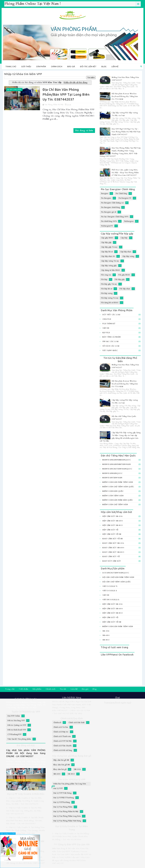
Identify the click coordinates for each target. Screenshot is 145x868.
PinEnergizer (129, 221)
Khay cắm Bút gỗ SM (113, 539)
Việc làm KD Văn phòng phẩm (19, 739)
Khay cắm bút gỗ (111, 557)
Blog (104, 67)
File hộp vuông (107, 293)
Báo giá (71, 67)
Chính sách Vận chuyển (63, 746)
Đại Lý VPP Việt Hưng (63, 793)
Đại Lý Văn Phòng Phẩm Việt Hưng (67, 821)
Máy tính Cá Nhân (112, 337)
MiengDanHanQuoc (112, 473)
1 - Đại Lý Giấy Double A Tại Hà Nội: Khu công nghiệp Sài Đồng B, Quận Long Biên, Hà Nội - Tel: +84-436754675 (25, 801)
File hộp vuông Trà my (110, 298)
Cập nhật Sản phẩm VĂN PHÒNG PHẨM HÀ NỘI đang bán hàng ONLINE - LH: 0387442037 (26, 753)
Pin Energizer (106, 198)
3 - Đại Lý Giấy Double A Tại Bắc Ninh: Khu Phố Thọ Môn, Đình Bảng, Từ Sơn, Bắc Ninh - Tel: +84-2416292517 (25, 821)
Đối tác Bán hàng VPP (16, 721)
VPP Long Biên (15, 90)
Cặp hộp (124, 238)
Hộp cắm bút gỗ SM (112, 534)
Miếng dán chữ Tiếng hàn (115, 505)
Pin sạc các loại (110, 341)
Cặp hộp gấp (106, 242)
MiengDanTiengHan (112, 478)
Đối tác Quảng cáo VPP (17, 725)
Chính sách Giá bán (61, 727)
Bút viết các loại (111, 315)
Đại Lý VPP (58, 788)
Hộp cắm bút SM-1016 (112, 516)
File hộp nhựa (125, 289)
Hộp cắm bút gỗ (110, 530)
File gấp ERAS (124, 275)
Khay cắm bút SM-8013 (113, 552)
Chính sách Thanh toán (62, 736)
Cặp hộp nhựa (126, 252)
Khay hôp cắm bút (112, 561)
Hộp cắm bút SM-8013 (112, 525)
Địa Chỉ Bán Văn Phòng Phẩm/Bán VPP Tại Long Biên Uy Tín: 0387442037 (66, 94)
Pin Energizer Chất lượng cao (112, 203)
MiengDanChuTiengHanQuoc (117, 469)
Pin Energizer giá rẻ (109, 212)
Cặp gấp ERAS (107, 238)
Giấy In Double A (111, 600)
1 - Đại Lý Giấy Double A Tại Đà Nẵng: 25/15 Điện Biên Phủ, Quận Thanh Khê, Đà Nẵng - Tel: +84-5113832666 (71, 837)
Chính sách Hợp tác (61, 732)
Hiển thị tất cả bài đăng (76, 82)
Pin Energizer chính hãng (110, 207)
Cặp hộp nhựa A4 (108, 256)
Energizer (105, 193)
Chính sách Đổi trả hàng (63, 750)
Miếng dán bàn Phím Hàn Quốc (118, 500)
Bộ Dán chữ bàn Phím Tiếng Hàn (118, 577)
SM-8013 (106, 640)
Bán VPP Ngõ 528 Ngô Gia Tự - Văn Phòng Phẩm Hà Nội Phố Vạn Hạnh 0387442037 (126, 132)
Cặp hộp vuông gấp (109, 266)
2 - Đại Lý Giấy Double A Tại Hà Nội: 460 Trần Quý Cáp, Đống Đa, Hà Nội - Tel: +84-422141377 (24, 811)
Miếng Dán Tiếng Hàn (113, 496)
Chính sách (57, 67)
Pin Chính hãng (121, 193)
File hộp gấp (120, 279)
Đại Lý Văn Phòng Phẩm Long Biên (67, 816)
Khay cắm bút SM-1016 (113, 543)
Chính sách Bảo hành (77, 723)
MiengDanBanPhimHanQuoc (117, 460)
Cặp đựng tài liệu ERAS (111, 270)
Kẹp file (106, 333)
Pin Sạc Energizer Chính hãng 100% (115, 217)
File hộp (104, 279)
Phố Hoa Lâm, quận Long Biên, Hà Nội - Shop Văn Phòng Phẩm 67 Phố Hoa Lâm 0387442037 (125, 173)
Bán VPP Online (14, 716)
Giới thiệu (26, 67)
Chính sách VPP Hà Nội (63, 741)
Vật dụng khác (110, 350)
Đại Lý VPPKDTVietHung (64, 798)
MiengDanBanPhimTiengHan (116, 464)
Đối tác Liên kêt (88, 67)
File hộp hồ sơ (107, 289)
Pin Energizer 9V (125, 198)
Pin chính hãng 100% (109, 221)
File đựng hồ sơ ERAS (110, 303)
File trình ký (109, 324)
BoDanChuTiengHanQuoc (116, 573)
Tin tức (63, 689)
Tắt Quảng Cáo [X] (8, 834)
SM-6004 (106, 635)
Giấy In (106, 328)
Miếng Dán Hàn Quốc (113, 491)
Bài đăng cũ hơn (84, 131)
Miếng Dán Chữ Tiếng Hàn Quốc (118, 487)
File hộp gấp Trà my (109, 284)
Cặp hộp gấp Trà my (109, 247)
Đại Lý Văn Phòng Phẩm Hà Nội (66, 812)
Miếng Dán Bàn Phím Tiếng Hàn (118, 482)
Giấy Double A (110, 591)
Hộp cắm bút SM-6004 (112, 521)
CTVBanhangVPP (14, 734)
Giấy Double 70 (110, 586)
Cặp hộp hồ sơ (107, 252)
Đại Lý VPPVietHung (62, 802)
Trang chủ (11, 67)
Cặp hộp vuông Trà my (110, 261)
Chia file (107, 319)
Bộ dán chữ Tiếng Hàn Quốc (117, 582)
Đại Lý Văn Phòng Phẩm (63, 807)
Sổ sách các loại (111, 346)
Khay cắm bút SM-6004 (113, 548)
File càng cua (106, 275)
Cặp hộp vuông (128, 256)
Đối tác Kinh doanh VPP (17, 730)
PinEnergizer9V (107, 226)
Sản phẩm (41, 67)
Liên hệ (115, 67)
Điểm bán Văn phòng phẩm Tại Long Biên (70, 784)
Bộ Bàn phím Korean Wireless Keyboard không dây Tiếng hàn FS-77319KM (125, 96)
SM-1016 (106, 631)
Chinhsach (57, 723)
